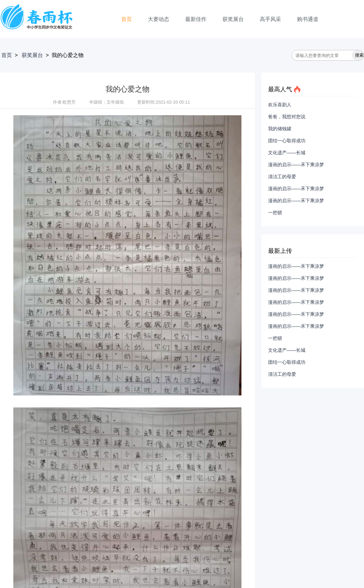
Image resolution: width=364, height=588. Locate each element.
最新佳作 (196, 19)
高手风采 (270, 19)
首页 (127, 19)
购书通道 (308, 19)
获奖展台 (233, 19)
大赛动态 (159, 19)
